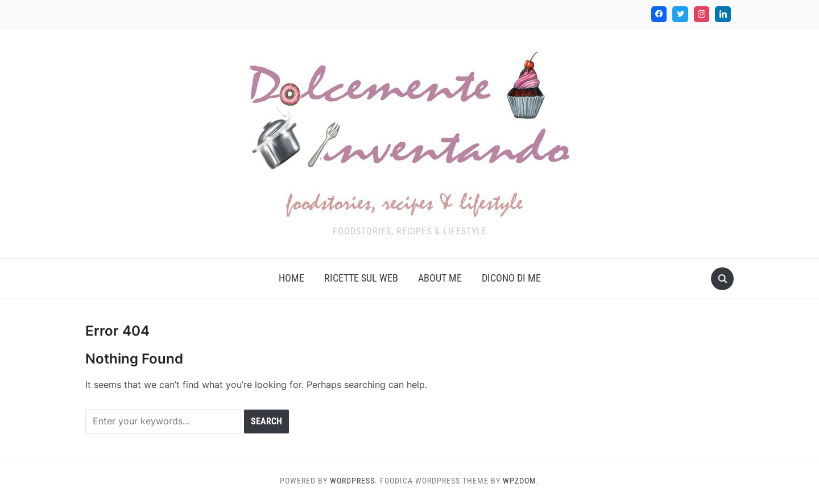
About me (440, 278)
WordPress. (354, 481)
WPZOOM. (521, 481)
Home (291, 278)
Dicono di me (511, 278)
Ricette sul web (361, 278)
